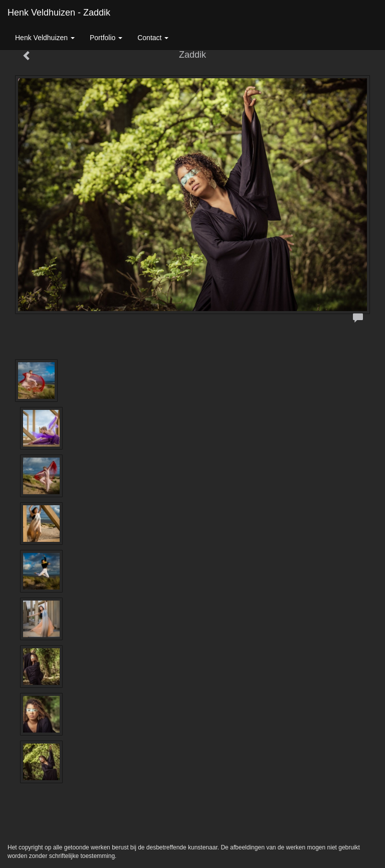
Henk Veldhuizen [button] (45, 38)
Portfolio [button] (106, 38)
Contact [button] (153, 38)
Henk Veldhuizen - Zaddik (59, 13)
